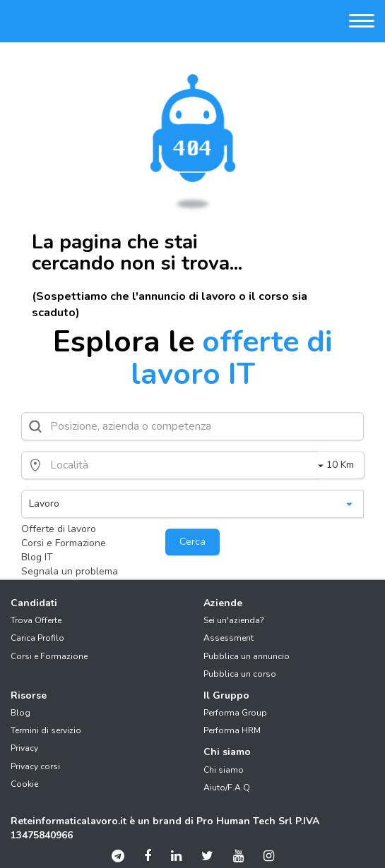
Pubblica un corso (240, 674)
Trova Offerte (36, 620)
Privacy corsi (35, 766)
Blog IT (37, 557)
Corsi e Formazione (64, 543)
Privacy (24, 748)
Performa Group (235, 713)
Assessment (229, 638)
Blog (20, 713)
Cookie (24, 784)
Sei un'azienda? (234, 620)
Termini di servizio (46, 730)
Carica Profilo (37, 638)
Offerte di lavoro (59, 529)
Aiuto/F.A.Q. (228, 788)
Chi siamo (224, 770)
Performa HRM (232, 730)
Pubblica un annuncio (247, 656)
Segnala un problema (70, 571)
